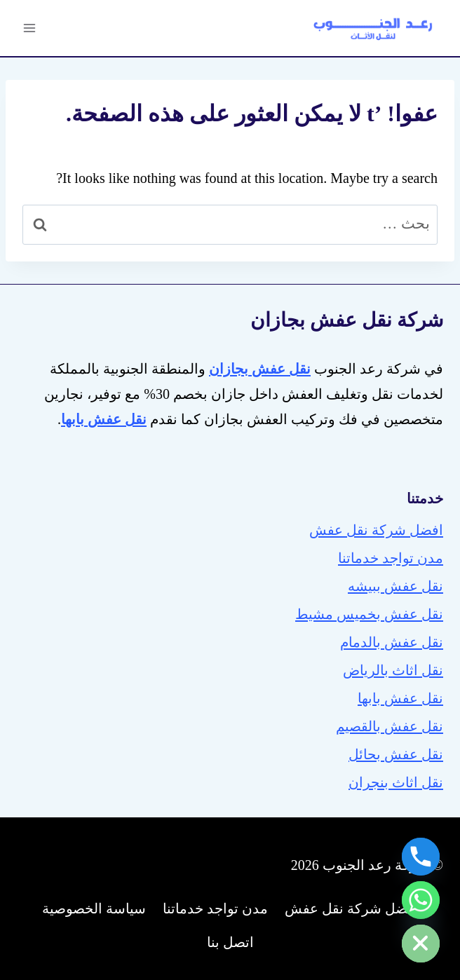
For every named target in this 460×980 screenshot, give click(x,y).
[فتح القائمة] (30, 28)
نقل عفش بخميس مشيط (369, 614)
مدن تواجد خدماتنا (391, 558)
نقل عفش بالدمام (392, 642)
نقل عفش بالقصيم (390, 726)
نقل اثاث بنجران (396, 782)
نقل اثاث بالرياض (393, 670)
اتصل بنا (230, 942)
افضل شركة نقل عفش (376, 530)
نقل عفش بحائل (396, 754)
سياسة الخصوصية (94, 908)
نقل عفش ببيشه (395, 586)
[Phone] (421, 857)
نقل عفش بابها (400, 698)
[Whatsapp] (421, 900)
